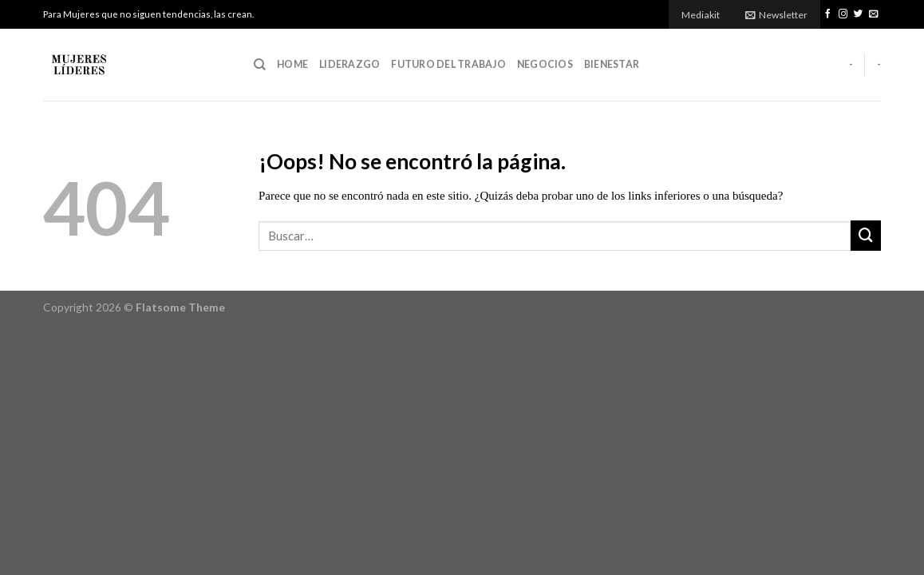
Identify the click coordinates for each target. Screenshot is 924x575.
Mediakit (701, 15)
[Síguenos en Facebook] (828, 14)
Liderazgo (349, 64)
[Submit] (866, 236)
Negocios (545, 64)
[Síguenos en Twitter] (859, 14)
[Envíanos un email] (874, 14)
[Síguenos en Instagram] (843, 14)
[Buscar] (260, 65)
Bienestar (612, 64)
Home (292, 64)
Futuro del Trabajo (448, 64)
